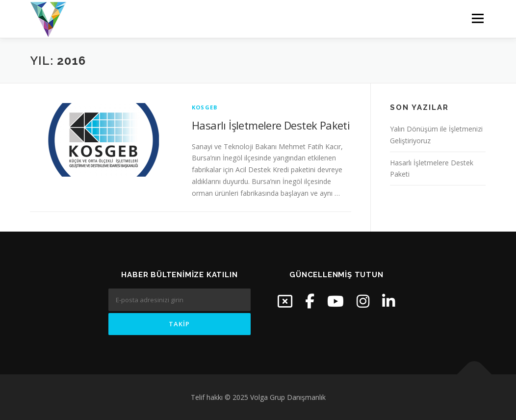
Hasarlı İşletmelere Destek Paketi (271, 125)
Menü (477, 18)
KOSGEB (205, 107)
